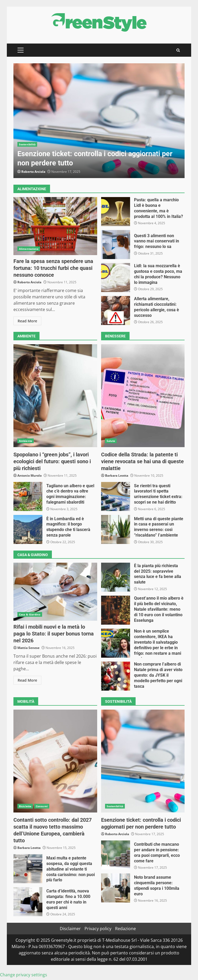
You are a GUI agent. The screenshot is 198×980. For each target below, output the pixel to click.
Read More (27, 321)
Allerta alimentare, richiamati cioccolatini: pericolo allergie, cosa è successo (116, 310)
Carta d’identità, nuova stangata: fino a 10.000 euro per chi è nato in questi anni (28, 902)
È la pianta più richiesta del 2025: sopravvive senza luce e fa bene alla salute (116, 577)
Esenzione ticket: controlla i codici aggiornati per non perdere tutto (99, 121)
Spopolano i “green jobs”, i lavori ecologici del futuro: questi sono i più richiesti (55, 396)
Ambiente (26, 441)
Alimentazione (29, 249)
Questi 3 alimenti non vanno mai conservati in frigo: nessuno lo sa (116, 245)
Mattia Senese (28, 648)
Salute (111, 441)
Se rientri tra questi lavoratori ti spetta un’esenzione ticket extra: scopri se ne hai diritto (116, 496)
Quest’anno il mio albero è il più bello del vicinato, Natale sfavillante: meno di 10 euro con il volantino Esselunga (116, 610)
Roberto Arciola (33, 172)
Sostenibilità (27, 144)
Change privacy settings (24, 975)
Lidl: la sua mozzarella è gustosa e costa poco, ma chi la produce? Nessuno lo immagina (116, 278)
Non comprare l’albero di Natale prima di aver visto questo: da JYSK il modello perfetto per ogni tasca (116, 676)
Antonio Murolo (29, 475)
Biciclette (25, 806)
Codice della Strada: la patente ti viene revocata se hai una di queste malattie (143, 396)
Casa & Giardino (30, 614)
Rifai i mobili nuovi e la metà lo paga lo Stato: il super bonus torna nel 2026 (55, 592)
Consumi (42, 806)
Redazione (125, 929)
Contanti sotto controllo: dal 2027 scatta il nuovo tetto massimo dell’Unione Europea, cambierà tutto (55, 761)
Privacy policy (98, 929)
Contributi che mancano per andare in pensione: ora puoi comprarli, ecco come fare (116, 855)
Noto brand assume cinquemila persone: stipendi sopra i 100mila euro (116, 888)
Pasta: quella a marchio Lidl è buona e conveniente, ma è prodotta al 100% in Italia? (116, 212)
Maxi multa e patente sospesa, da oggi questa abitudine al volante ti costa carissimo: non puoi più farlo (28, 869)
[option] (99, 121)
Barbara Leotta (117, 475)
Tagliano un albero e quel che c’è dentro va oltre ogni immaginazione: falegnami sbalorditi (28, 496)
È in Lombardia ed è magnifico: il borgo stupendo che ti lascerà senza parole (28, 529)
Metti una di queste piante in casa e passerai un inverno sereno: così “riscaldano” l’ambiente (116, 529)
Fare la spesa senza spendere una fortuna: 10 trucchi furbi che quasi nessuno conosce (55, 226)
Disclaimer (70, 929)
